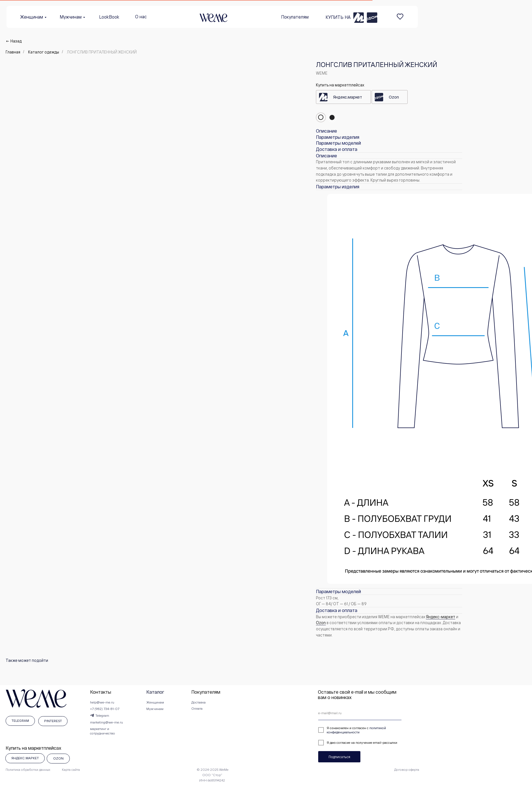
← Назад (14, 41)
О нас (141, 17)
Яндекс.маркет (348, 97)
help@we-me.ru (102, 702)
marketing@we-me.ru (106, 722)
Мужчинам (71, 17)
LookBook (109, 17)
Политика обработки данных (28, 770)
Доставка (198, 702)
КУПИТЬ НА (338, 17)
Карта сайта (71, 770)
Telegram (102, 715)
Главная (13, 52)
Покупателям (295, 17)
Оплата (197, 708)
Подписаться (339, 757)
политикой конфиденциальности (356, 730)
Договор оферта (407, 770)
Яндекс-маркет (441, 617)
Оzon (321, 623)
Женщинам (32, 17)
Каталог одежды (44, 52)
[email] (360, 713)
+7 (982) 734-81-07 (105, 709)
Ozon (394, 97)
